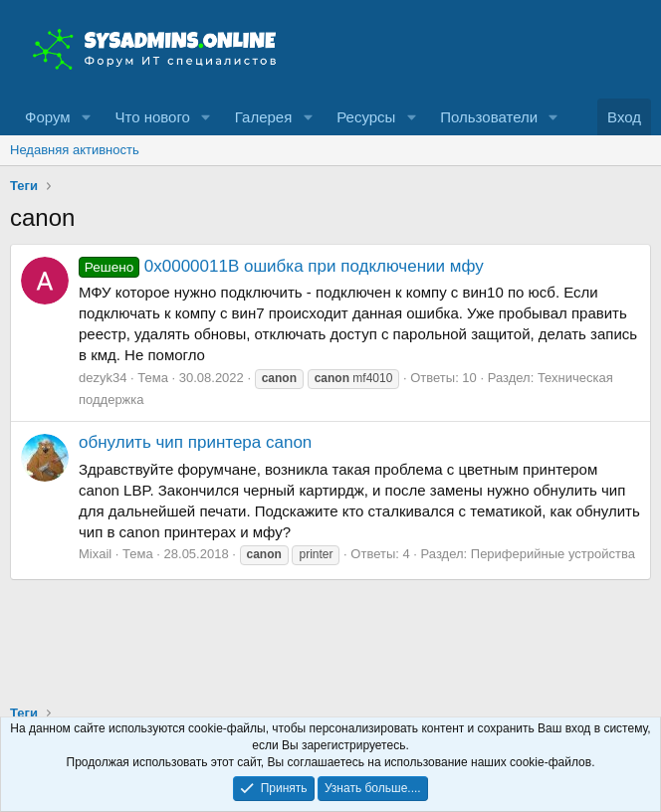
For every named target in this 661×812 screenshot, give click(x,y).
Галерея (264, 117)
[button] (86, 117)
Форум (48, 117)
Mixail (95, 554)
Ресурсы (366, 117)
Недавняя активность (75, 150)
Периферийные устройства (553, 554)
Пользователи (489, 117)
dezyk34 (103, 378)
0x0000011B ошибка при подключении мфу (281, 266)
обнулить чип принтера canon (195, 442)
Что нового (152, 117)
